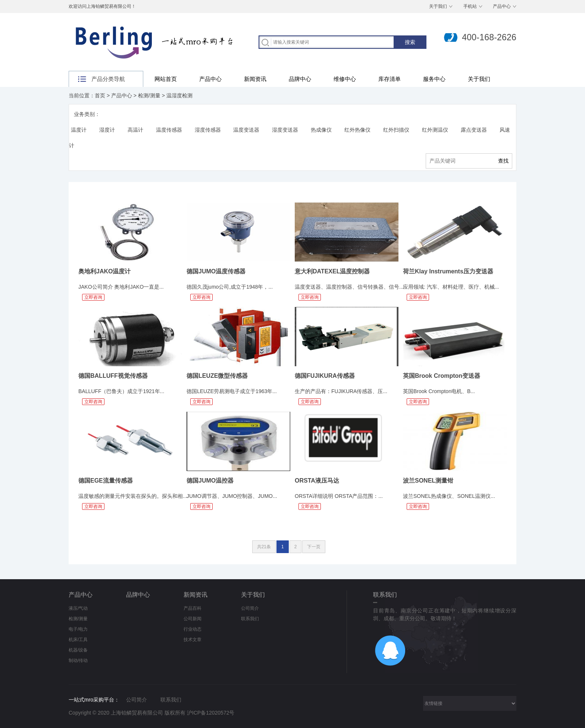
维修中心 (345, 79)
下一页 (314, 547)
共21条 (264, 547)
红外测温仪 (435, 130)
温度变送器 (246, 130)
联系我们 (250, 619)
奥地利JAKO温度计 (104, 271)
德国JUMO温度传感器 (216, 271)
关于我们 (438, 6)
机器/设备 (78, 650)
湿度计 (107, 130)
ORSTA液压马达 (317, 481)
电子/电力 (78, 629)
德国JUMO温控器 (210, 481)
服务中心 (434, 79)
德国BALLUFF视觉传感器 (113, 376)
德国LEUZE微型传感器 (217, 376)
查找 (503, 161)
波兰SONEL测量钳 (428, 481)
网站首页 (166, 79)
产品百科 (193, 608)
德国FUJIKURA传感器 (325, 376)
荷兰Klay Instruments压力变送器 (448, 271)
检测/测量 (149, 95)
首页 (100, 95)
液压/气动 (78, 608)
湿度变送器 (285, 130)
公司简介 (250, 608)
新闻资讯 (255, 79)
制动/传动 (78, 660)
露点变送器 (474, 130)
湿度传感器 (208, 130)
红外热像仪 (357, 130)
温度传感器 (169, 130)
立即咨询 (93, 297)
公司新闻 (193, 619)
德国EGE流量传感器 (106, 481)
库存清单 (390, 79)
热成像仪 (321, 130)
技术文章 (193, 640)
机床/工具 (78, 640)
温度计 (79, 130)
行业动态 (193, 629)
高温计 (135, 130)
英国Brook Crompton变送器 (442, 376)
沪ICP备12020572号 (211, 713)
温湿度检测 (179, 95)
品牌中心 (300, 79)
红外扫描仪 (396, 130)
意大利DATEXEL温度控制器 (332, 271)
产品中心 (502, 6)
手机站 (470, 6)
